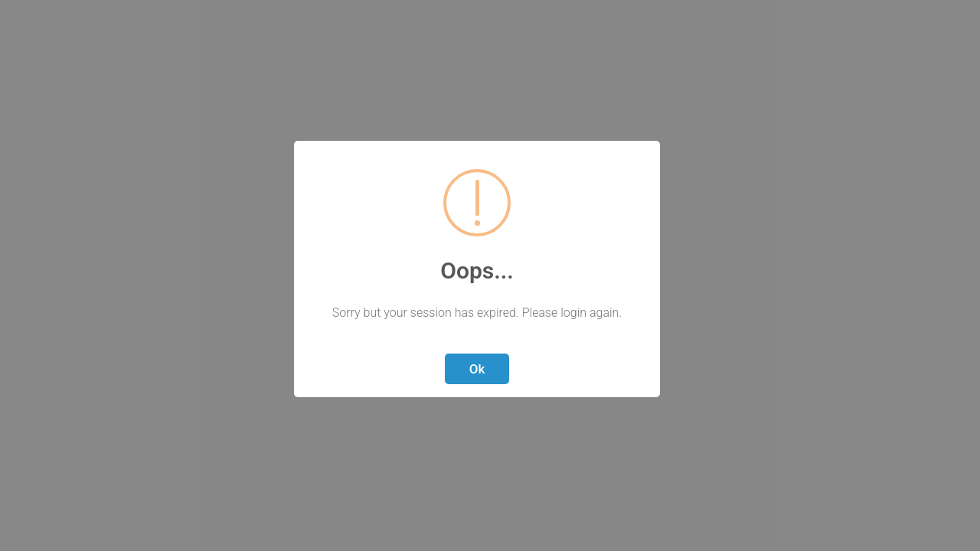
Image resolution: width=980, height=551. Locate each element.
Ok (477, 369)
